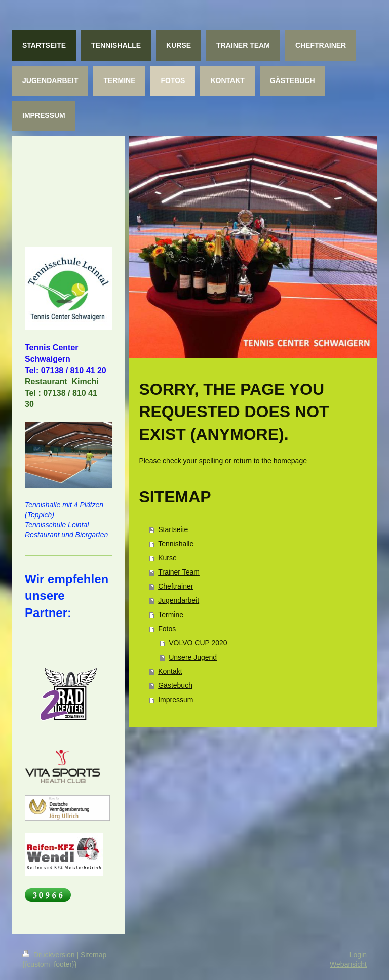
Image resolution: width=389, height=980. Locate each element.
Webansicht (348, 964)
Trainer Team (179, 572)
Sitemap (93, 955)
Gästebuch (175, 685)
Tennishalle (176, 544)
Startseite (173, 529)
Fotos (167, 629)
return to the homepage (270, 461)
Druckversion (49, 955)
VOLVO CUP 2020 (198, 643)
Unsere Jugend (193, 657)
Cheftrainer (176, 586)
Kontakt (170, 671)
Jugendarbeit (179, 600)
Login (358, 955)
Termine (171, 615)
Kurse (167, 558)
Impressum (176, 700)
